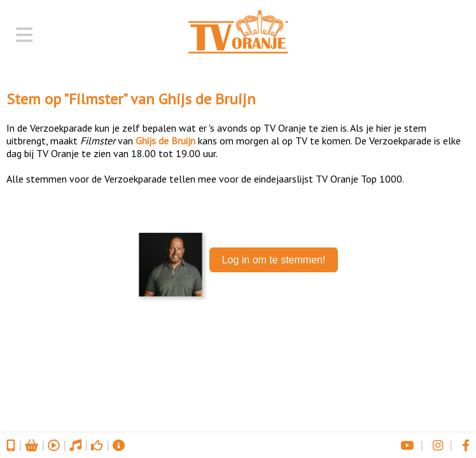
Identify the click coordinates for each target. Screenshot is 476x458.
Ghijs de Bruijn (207, 99)
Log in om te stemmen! (274, 260)
